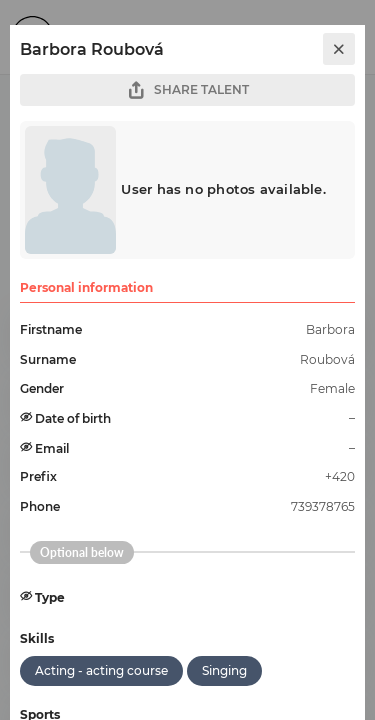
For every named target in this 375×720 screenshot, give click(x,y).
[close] (339, 49)
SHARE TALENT (188, 90)
